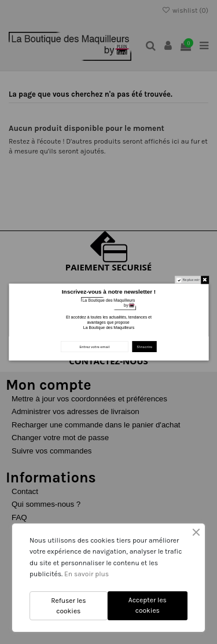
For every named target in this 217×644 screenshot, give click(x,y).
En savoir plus (87, 574)
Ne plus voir (191, 280)
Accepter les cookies (148, 605)
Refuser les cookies (68, 606)
